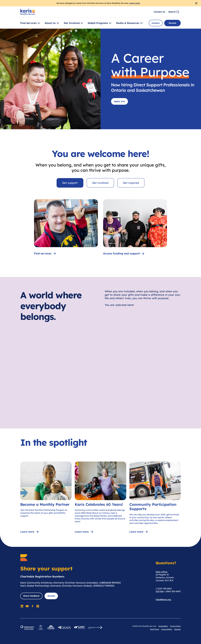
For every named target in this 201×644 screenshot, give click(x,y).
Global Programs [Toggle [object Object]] (100, 23)
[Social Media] (22, 606)
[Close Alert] (196, 3)
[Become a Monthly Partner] (46, 498)
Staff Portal (155, 629)
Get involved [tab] (100, 183)
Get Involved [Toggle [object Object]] (74, 23)
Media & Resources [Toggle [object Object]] (130, 23)
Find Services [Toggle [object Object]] (31, 23)
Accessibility (163, 626)
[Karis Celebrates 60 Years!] (100, 498)
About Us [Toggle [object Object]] (52, 23)
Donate (172, 23)
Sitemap (177, 629)
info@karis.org (163, 600)
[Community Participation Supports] (155, 498)
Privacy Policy (175, 626)
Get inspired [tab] (131, 183)
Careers (156, 23)
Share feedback (31, 596)
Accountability (167, 629)
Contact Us (160, 12)
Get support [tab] (70, 183)
